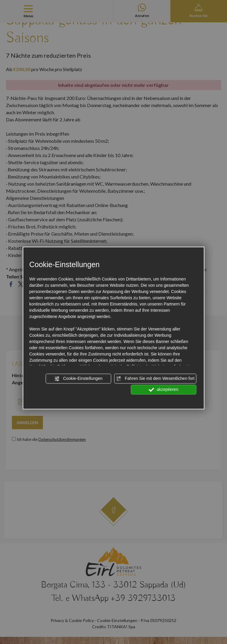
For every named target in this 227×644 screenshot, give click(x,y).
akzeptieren (163, 390)
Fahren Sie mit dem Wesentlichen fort (155, 379)
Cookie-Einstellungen (78, 379)
